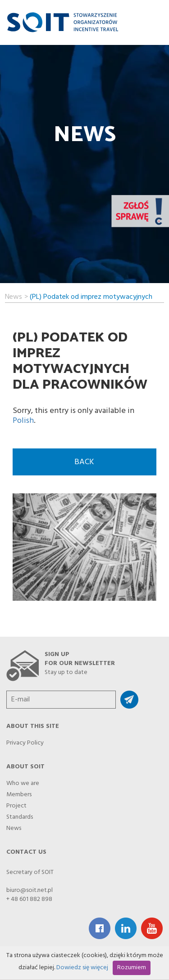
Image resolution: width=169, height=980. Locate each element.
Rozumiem (132, 968)
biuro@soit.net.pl (30, 890)
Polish (23, 421)
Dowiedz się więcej (82, 968)
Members (19, 792)
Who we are (23, 781)
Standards (20, 815)
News (14, 296)
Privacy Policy (25, 741)
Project (16, 803)
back (84, 462)
